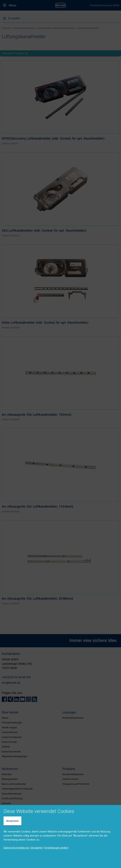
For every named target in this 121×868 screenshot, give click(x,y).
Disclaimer (37, 848)
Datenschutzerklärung (16, 848)
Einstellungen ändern (57, 848)
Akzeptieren (12, 821)
